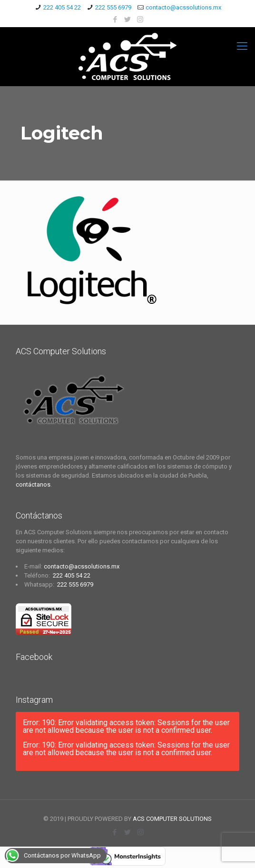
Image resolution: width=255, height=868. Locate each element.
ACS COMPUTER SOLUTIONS (172, 819)
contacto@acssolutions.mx (183, 7)
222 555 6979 (113, 7)
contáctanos (33, 484)
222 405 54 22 (62, 7)
